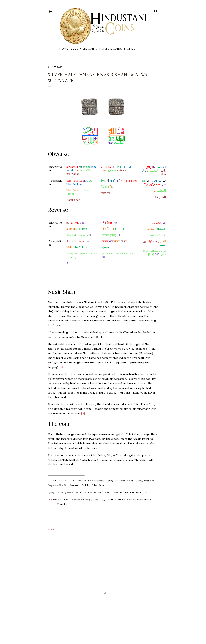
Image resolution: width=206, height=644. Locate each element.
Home (64, 49)
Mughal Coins (111, 49)
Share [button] (51, 529)
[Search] (156, 11)
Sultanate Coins (84, 49)
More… (129, 49)
